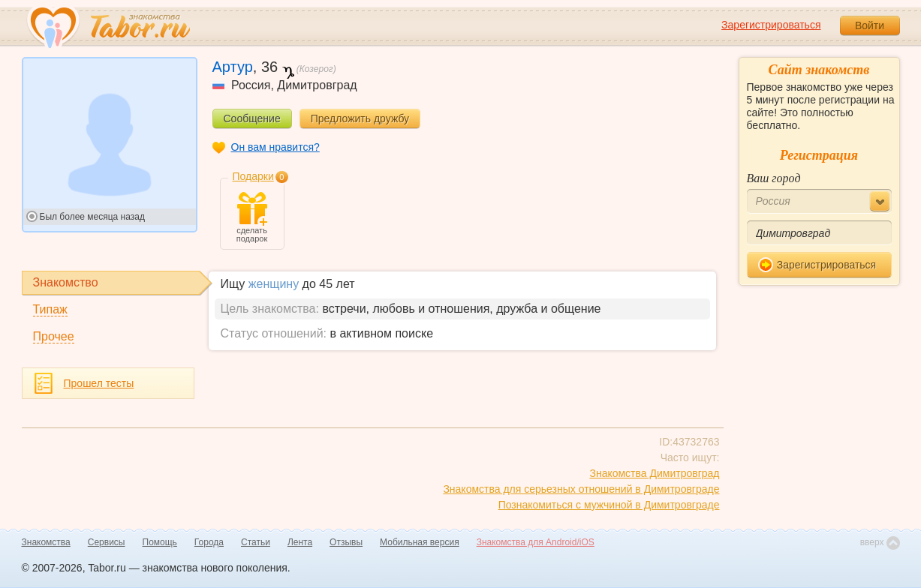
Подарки (253, 176)
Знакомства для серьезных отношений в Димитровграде (581, 489)
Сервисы (107, 542)
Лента (300, 542)
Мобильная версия (420, 542)
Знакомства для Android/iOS (536, 542)
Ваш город (774, 178)
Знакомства (46, 542)
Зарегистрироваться (771, 25)
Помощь (160, 542)
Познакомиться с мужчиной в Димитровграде (609, 505)
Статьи (256, 542)
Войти (870, 25)
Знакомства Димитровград (654, 473)
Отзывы (346, 542)
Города (209, 542)
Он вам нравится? (275, 147)
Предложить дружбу (360, 118)
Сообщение (252, 118)
